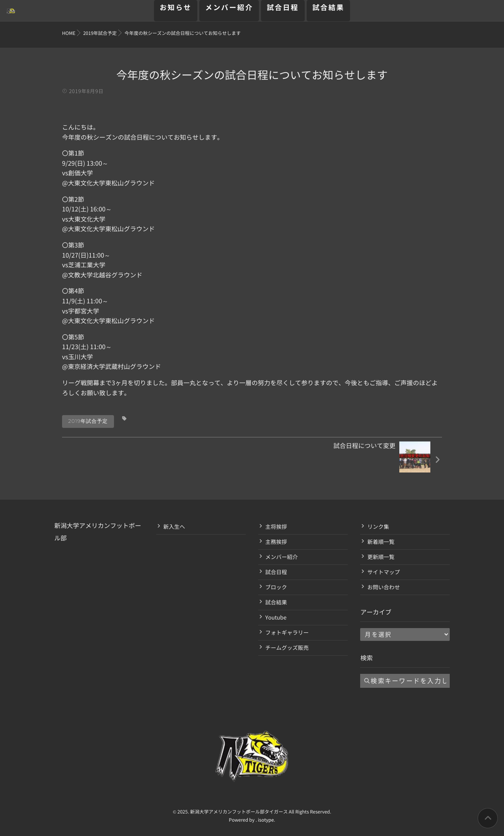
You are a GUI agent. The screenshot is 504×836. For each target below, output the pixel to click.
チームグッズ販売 (287, 648)
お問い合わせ (383, 587)
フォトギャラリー (287, 633)
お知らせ (176, 12)
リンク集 (378, 527)
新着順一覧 (381, 542)
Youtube (276, 618)
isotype (266, 820)
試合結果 (329, 12)
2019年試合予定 (88, 421)
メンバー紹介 (229, 12)
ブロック (276, 587)
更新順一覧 (381, 557)
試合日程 (283, 12)
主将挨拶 (276, 527)
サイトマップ (383, 572)
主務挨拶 (276, 542)
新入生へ (174, 527)
